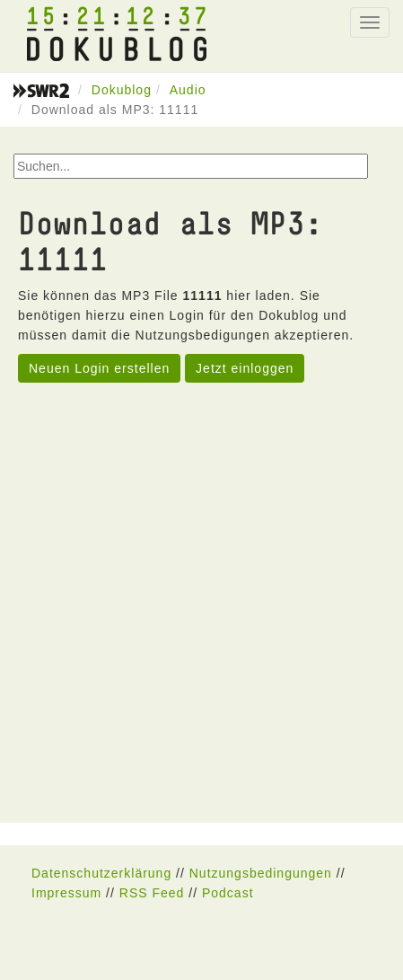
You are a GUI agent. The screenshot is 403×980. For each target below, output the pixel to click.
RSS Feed (152, 893)
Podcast (228, 893)
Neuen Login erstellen (99, 368)
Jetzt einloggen (245, 368)
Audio (188, 90)
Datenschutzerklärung (101, 873)
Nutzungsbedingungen (261, 873)
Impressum (66, 893)
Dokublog (122, 90)
